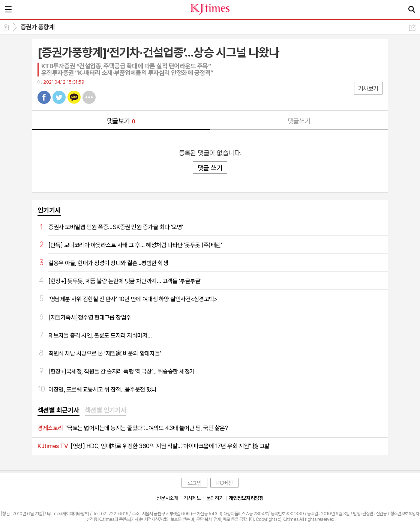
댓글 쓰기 (210, 168)
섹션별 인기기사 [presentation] (106, 410)
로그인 (195, 483)
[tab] (58, 411)
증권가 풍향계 (37, 27)
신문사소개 (167, 498)
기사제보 (192, 498)
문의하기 (215, 498)
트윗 (59, 97)
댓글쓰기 (299, 121)
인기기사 (49, 210)
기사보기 (368, 89)
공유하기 (412, 28)
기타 (89, 97)
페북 (44, 97)
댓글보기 (121, 121)
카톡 (74, 97)
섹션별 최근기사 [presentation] (58, 410)
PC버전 (224, 483)
